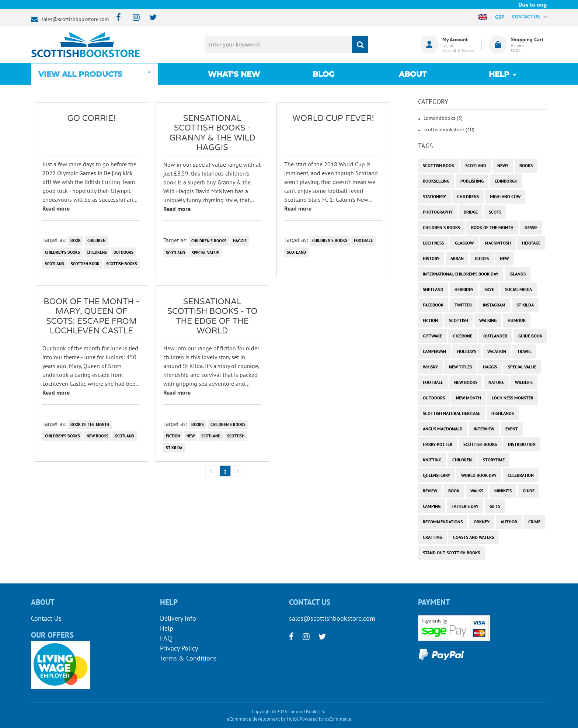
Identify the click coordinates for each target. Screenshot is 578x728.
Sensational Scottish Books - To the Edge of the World (212, 316)
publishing (472, 181)
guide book (530, 336)
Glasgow (464, 243)
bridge (471, 212)
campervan (434, 351)
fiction (173, 436)
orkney (482, 522)
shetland (433, 289)
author (509, 522)
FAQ (166, 638)
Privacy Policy (179, 648)
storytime (494, 460)
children (96, 240)
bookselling (436, 181)
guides (482, 258)
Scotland (55, 264)
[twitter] (149, 18)
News (503, 165)
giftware (432, 336)
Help (167, 628)
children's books (62, 252)
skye (489, 289)
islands (518, 274)
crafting (432, 537)
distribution (522, 444)
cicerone (463, 336)
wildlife (524, 382)
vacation (497, 351)
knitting (432, 460)
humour (517, 320)
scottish (236, 436)
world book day (479, 475)
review (430, 491)
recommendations (443, 522)
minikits (503, 491)
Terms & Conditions (188, 658)
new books (98, 436)
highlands (503, 413)
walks (477, 491)
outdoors (123, 252)
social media (518, 289)
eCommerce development (253, 719)
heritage (531, 243)
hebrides (464, 289)
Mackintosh (498, 243)
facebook (433, 305)
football (363, 240)
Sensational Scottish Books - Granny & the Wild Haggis (212, 133)
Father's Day (465, 506)
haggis (240, 241)
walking (488, 320)
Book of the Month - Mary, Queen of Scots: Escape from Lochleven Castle (91, 316)
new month (469, 398)
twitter (463, 305)
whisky (430, 367)
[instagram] (133, 18)
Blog (323, 74)
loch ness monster (513, 398)
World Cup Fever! (333, 118)
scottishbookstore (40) (449, 129)
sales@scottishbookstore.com (75, 19)
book (76, 240)
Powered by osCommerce (325, 719)
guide (529, 491)
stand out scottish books (451, 553)
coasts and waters (473, 537)
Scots (495, 212)
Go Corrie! (92, 118)
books (198, 424)
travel (524, 351)
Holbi (292, 719)
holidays (467, 351)
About (413, 74)
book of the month (90, 424)
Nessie (531, 227)
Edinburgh (506, 181)
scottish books (122, 264)
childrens (97, 252)
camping (432, 506)
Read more (56, 208)
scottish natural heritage (452, 413)
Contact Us (46, 618)
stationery (434, 196)
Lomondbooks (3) (443, 118)
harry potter (438, 444)
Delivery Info (178, 618)
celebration (521, 475)
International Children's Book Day (461, 274)
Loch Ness (433, 243)
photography (438, 212)
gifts (495, 506)
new (191, 436)
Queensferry (436, 475)
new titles (460, 367)
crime (534, 522)
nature (496, 382)
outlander (495, 336)
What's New (234, 74)
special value (205, 253)
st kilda (174, 448)
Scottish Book (85, 264)
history (431, 258)
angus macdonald (443, 429)
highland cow (505, 196)
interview (484, 429)
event (512, 429)
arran (457, 258)
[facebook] (116, 18)
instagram (494, 305)
